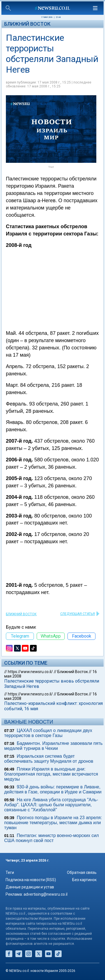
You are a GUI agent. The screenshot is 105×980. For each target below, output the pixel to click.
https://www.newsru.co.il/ (30, 672)
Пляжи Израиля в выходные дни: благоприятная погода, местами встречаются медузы (51, 774)
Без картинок (84, 880)
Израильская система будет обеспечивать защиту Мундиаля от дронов (49, 759)
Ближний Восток (27, 24)
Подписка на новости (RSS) (31, 880)
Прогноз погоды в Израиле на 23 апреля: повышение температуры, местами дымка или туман (53, 823)
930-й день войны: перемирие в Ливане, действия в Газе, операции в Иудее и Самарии (53, 789)
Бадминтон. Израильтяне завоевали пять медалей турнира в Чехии (53, 746)
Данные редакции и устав (30, 887)
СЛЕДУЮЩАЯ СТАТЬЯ (78, 614)
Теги (10, 872)
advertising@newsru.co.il (46, 894)
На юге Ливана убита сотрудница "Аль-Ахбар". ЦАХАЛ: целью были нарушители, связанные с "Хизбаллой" (51, 805)
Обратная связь (82, 872)
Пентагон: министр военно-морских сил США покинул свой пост (52, 838)
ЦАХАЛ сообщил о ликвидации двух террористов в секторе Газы (48, 733)
